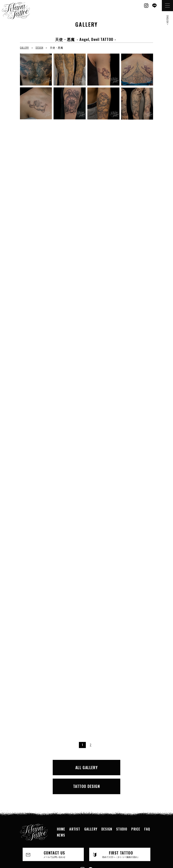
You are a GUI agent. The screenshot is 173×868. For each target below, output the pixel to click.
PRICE (136, 808)
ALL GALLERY (54, 766)
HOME (61, 808)
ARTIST (75, 808)
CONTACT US (54, 834)
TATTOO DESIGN (119, 766)
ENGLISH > (168, 20)
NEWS (61, 814)
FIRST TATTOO (121, 834)
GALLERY (24, 47)
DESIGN (39, 47)
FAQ (147, 808)
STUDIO (122, 808)
